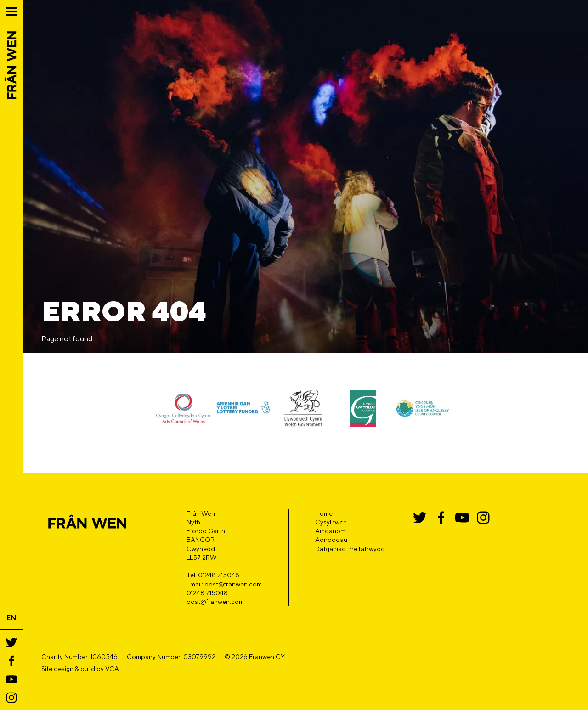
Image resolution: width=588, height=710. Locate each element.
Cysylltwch (331, 522)
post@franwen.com (215, 602)
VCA (112, 669)
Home (324, 513)
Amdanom (330, 531)
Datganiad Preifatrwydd (350, 549)
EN (11, 618)
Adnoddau (331, 540)
